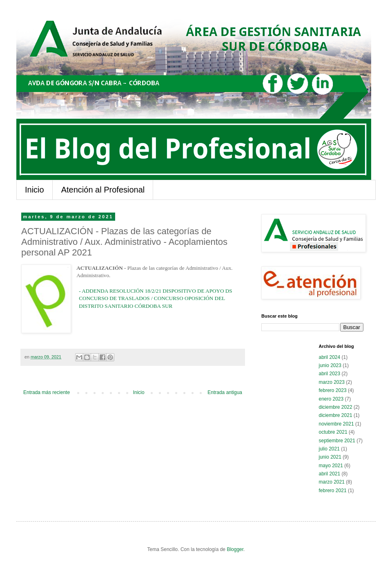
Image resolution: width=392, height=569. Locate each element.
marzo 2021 (332, 482)
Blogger (235, 549)
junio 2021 (330, 457)
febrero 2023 (333, 390)
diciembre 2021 (336, 415)
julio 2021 (329, 449)
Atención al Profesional (103, 190)
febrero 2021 (333, 491)
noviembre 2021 (336, 424)
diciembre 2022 (336, 407)
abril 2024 (330, 357)
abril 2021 (330, 474)
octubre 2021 (333, 432)
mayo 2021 (331, 466)
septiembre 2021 (337, 441)
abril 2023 (330, 374)
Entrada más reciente (47, 392)
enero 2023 (331, 399)
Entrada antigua (225, 392)
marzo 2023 (332, 382)
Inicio (35, 190)
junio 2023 (330, 365)
